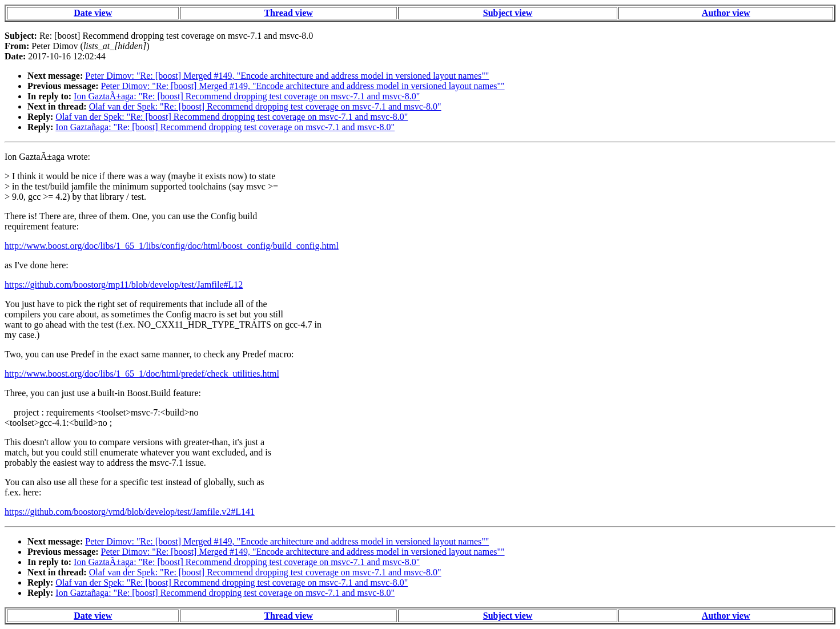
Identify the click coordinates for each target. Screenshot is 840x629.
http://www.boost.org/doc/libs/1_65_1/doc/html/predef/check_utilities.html (142, 374)
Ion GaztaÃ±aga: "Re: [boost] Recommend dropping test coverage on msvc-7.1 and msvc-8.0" (247, 96)
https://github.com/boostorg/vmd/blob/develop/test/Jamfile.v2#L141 (130, 512)
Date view (93, 13)
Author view (726, 13)
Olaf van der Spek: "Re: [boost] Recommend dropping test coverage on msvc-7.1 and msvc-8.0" (265, 106)
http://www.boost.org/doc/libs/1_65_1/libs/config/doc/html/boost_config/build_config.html (172, 246)
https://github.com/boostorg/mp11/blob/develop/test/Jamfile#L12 (124, 285)
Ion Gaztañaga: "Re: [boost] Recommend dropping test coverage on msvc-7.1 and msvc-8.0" (225, 127)
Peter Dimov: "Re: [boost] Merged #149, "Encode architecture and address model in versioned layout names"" (287, 76)
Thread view (288, 13)
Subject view (508, 13)
